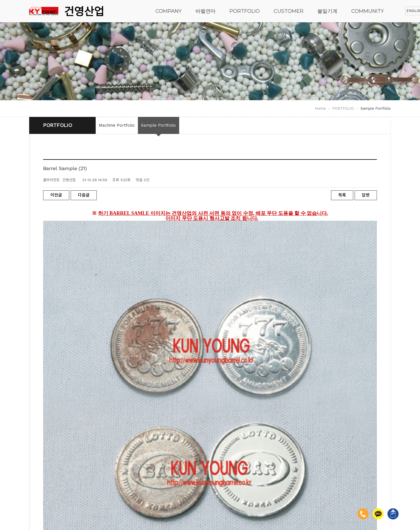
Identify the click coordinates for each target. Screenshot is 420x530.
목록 (342, 195)
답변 (366, 195)
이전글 (56, 195)
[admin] (100, 506)
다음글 (84, 195)
